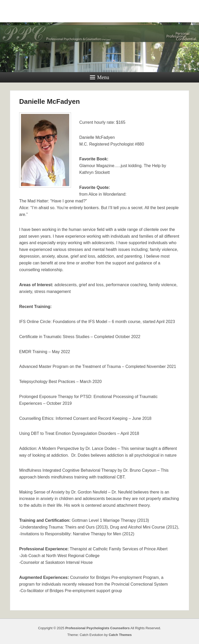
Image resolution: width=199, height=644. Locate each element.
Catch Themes (120, 635)
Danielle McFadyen (49, 101)
